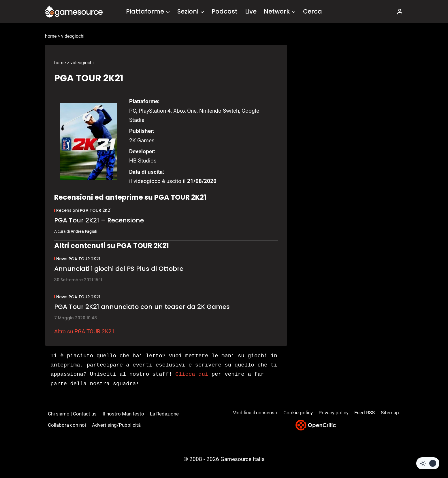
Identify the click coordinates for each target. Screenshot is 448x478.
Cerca (313, 11)
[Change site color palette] (428, 463)
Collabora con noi (67, 425)
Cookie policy (298, 413)
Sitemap (390, 413)
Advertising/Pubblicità (116, 425)
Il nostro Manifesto (123, 414)
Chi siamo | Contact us (72, 414)
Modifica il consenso (255, 413)
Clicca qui (192, 374)
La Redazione (164, 414)
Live (251, 11)
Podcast (225, 11)
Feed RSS (365, 413)
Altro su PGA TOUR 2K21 (84, 331)
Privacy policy (334, 413)
